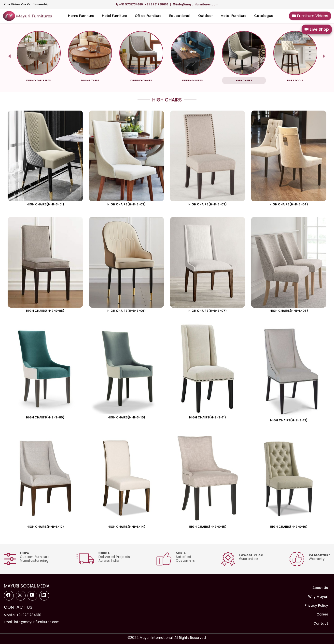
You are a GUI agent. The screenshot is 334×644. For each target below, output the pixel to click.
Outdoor (205, 16)
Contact (321, 623)
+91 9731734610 (130, 4)
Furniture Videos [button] (310, 16)
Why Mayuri (318, 597)
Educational (180, 16)
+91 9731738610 (157, 4)
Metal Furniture (233, 16)
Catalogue (264, 16)
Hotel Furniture (114, 16)
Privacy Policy (316, 606)
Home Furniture (81, 16)
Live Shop (317, 29)
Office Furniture (148, 16)
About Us (320, 588)
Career (322, 614)
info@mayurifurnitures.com (195, 4)
